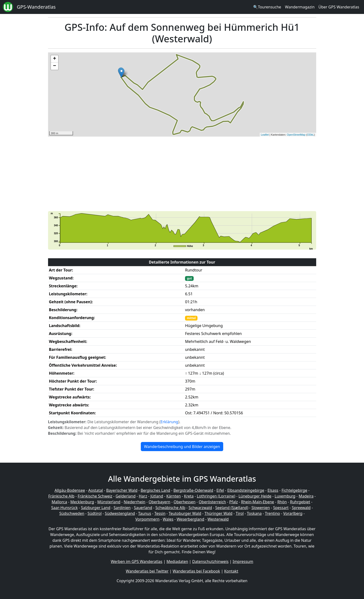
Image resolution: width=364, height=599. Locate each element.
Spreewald (301, 508)
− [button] (54, 66)
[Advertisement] (182, 174)
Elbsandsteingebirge (246, 490)
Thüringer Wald (218, 513)
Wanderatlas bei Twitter (147, 571)
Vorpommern (147, 519)
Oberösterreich (212, 502)
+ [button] (54, 59)
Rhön (282, 502)
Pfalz (234, 502)
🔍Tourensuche (267, 7)
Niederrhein (135, 502)
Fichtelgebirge (294, 490)
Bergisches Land (155, 490)
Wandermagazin (300, 7)
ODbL (311, 135)
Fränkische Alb (61, 496)
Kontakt (231, 571)
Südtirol (95, 513)
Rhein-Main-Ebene (257, 502)
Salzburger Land (96, 508)
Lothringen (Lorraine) (216, 496)
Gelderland (126, 496)
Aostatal (96, 490)
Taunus (145, 513)
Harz (143, 496)
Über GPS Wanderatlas (339, 7)
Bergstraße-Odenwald (193, 490)
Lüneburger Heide (255, 496)
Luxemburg (285, 496)
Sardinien (122, 508)
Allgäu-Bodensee (70, 490)
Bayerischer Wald (122, 490)
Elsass (273, 490)
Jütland (157, 496)
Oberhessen (184, 502)
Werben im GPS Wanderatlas (137, 561)
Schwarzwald (200, 508)
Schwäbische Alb (170, 508)
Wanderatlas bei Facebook (196, 571)
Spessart (281, 508)
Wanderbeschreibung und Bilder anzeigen (182, 447)
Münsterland (109, 502)
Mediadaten (177, 561)
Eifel (220, 490)
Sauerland (143, 508)
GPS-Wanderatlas (36, 7)
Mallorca (59, 502)
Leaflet (265, 135)
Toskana (254, 513)
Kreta (189, 496)
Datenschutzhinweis (210, 561)
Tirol (240, 513)
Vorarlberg (293, 513)
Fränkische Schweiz (95, 496)
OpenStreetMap (296, 135)
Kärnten (173, 496)
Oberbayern (160, 502)
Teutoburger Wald (185, 513)
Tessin (160, 513)
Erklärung (169, 422)
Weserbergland (190, 519)
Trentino (273, 513)
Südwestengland (120, 513)
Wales (168, 519)
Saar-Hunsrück (65, 508)
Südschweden (72, 513)
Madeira (306, 496)
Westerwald (218, 519)
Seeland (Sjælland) (232, 508)
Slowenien (261, 508)
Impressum (243, 561)
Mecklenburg (82, 502)
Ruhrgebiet (300, 502)
